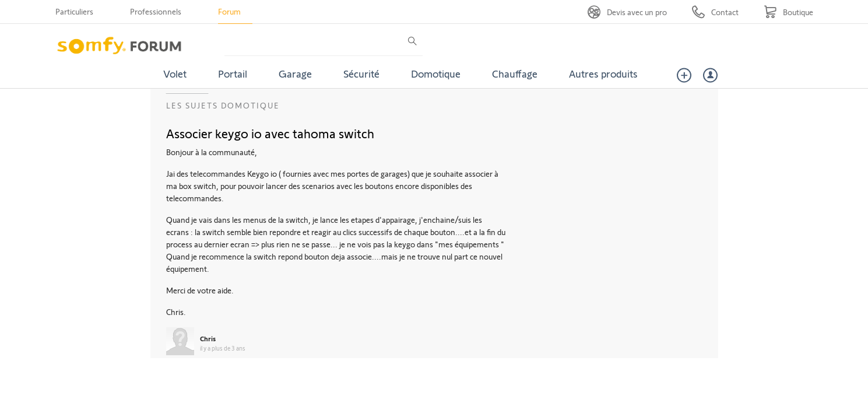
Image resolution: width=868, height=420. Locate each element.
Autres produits (603, 73)
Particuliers (74, 11)
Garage (295, 73)
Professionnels (156, 11)
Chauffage (515, 73)
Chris (208, 338)
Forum (229, 11)
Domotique (436, 73)
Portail (233, 73)
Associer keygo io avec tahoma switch (270, 133)
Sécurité (361, 73)
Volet (175, 73)
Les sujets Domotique (223, 105)
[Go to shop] (788, 12)
